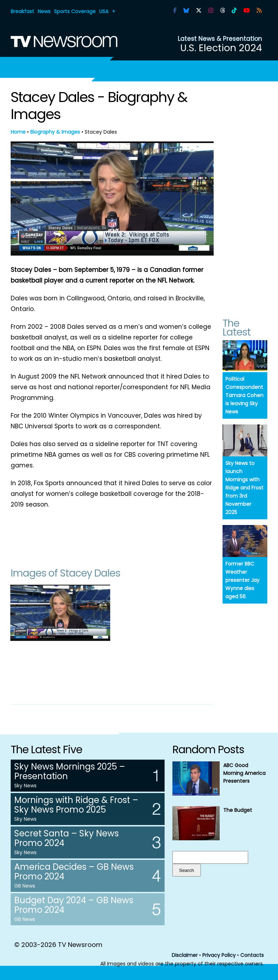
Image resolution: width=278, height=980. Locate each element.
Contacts (252, 955)
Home (18, 132)
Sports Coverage (75, 11)
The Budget (238, 810)
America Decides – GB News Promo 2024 (74, 872)
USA (104, 11)
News (44, 11)
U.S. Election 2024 (221, 48)
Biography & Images (55, 132)
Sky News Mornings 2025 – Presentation (70, 771)
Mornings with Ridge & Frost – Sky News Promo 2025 (76, 805)
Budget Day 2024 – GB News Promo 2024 (74, 905)
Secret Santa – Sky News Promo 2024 (66, 838)
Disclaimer (185, 955)
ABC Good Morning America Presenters (244, 773)
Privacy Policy (219, 955)
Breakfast (22, 11)
